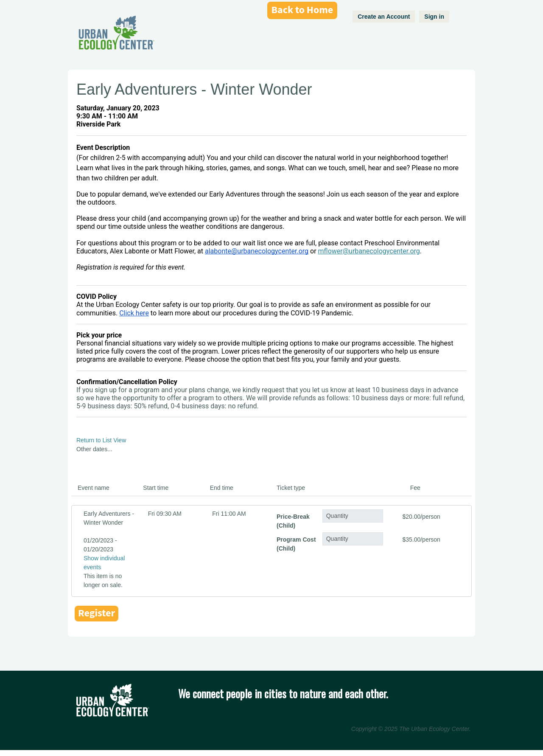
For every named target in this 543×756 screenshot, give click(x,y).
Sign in (434, 17)
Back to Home (302, 10)
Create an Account (384, 17)
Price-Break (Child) (293, 521)
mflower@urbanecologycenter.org (369, 251)
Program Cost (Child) (296, 544)
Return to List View (101, 440)
